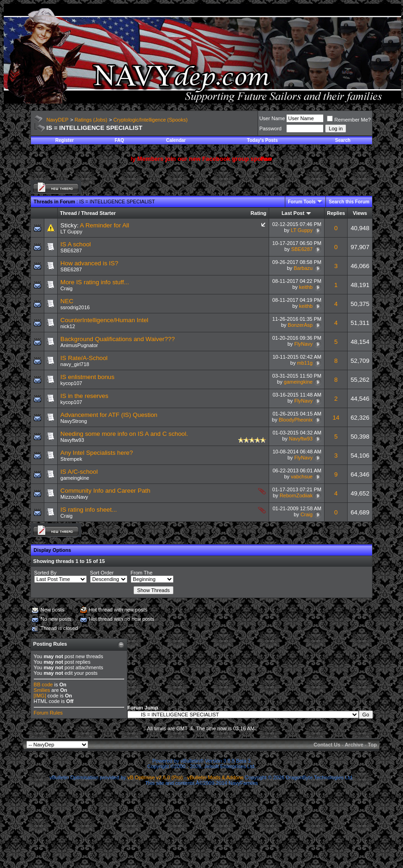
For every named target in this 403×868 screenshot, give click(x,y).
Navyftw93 (72, 440)
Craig (66, 288)
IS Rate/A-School (84, 358)
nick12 (68, 326)
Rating (259, 213)
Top (372, 745)
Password (271, 128)
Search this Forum (349, 202)
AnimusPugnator (79, 345)
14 (336, 418)
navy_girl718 (75, 364)
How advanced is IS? (89, 263)
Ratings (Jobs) (91, 120)
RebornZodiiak (296, 495)
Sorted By (45, 573)
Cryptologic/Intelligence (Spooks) (151, 120)
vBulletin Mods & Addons (216, 777)
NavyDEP (58, 120)
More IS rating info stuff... (95, 282)
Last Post (293, 213)
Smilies (42, 690)
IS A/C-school (79, 472)
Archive (354, 745)
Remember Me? (349, 120)
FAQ (119, 140)
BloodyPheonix (296, 420)
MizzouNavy (74, 497)
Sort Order (102, 573)
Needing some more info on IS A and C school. (124, 434)
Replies (336, 213)
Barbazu (303, 268)
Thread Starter (99, 213)
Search (343, 140)
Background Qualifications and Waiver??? (118, 339)
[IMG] (40, 696)
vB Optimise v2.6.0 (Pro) (155, 777)
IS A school (76, 244)
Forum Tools (302, 202)
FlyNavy (303, 344)
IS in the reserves (84, 396)
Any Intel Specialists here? (97, 453)
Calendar (176, 140)
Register (65, 140)
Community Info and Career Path (105, 491)
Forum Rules (48, 713)
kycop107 (71, 383)
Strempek (71, 459)
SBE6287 (71, 251)
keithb (306, 287)
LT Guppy (71, 232)
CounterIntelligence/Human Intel (104, 320)
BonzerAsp (300, 325)
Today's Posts (262, 140)
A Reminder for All (105, 225)
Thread (69, 213)
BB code (43, 685)
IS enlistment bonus (87, 377)
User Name (272, 118)
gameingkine (298, 382)
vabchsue (302, 477)
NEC (67, 301)
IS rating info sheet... (89, 510)
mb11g (305, 363)
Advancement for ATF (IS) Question (109, 415)
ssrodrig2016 (75, 307)
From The (141, 573)
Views (360, 213)
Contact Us (327, 745)
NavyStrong (74, 421)
